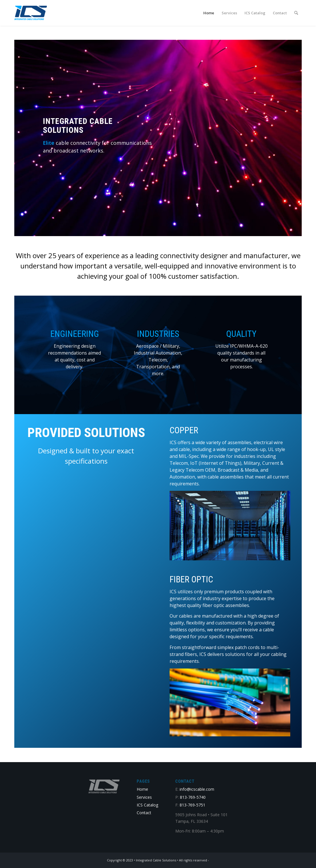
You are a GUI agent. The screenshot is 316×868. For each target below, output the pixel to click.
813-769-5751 (192, 805)
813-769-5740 (193, 797)
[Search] (296, 13)
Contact (144, 813)
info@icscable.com (197, 789)
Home (142, 789)
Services (144, 797)
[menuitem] (209, 13)
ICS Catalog (147, 805)
